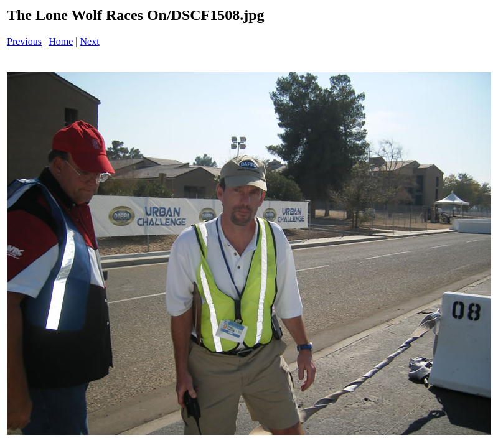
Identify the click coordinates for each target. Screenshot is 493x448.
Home (61, 41)
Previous (24, 41)
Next (90, 41)
